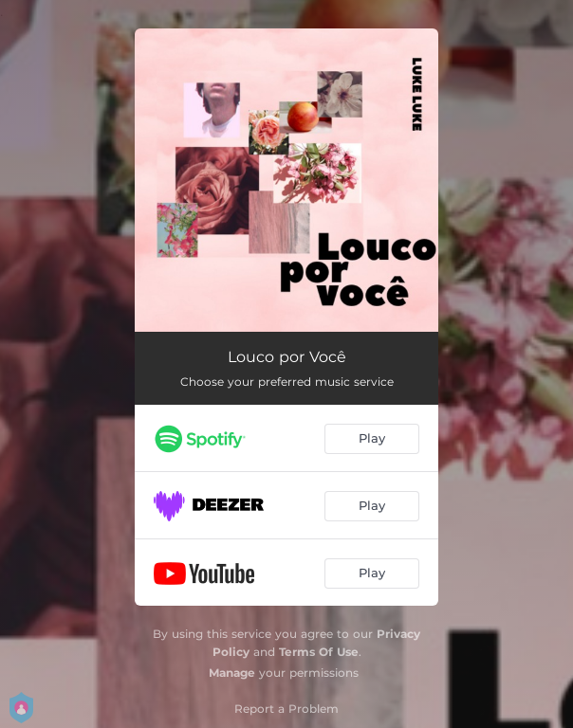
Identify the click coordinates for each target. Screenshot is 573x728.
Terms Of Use (319, 652)
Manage (232, 673)
